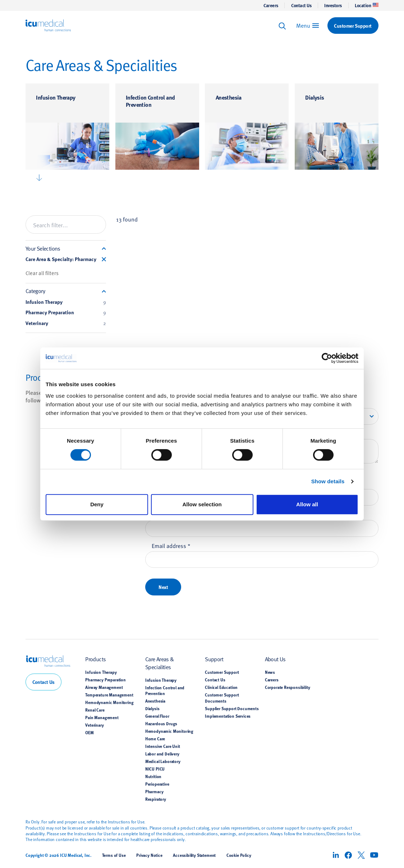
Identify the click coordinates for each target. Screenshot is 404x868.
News (270, 672)
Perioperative (157, 784)
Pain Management (102, 717)
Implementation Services (228, 716)
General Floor (157, 716)
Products (95, 659)
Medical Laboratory (163, 761)
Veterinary (66, 323)
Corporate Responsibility (288, 687)
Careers (271, 5)
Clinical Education (221, 687)
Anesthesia (229, 97)
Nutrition (153, 776)
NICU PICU (155, 769)
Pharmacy (154, 791)
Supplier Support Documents (232, 708)
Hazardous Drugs (161, 723)
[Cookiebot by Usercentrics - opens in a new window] (327, 358)
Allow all (307, 504)
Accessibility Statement (194, 855)
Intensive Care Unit (163, 746)
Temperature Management (109, 695)
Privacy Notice (149, 855)
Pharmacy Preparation (66, 312)
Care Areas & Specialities (160, 663)
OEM (89, 732)
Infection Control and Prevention (150, 101)
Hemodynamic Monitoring (109, 702)
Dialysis (315, 97)
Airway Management (104, 687)
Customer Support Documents (222, 698)
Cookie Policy (239, 855)
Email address (171, 545)
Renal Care (95, 710)
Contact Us (301, 5)
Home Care (155, 739)
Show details (328, 481)
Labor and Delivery (162, 754)
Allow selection (202, 504)
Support (214, 659)
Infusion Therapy (56, 97)
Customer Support (222, 672)
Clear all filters (42, 273)
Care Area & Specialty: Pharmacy (61, 259)
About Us (275, 659)
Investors (333, 5)
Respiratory (156, 799)
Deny (97, 504)
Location (367, 5)
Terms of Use (114, 855)
